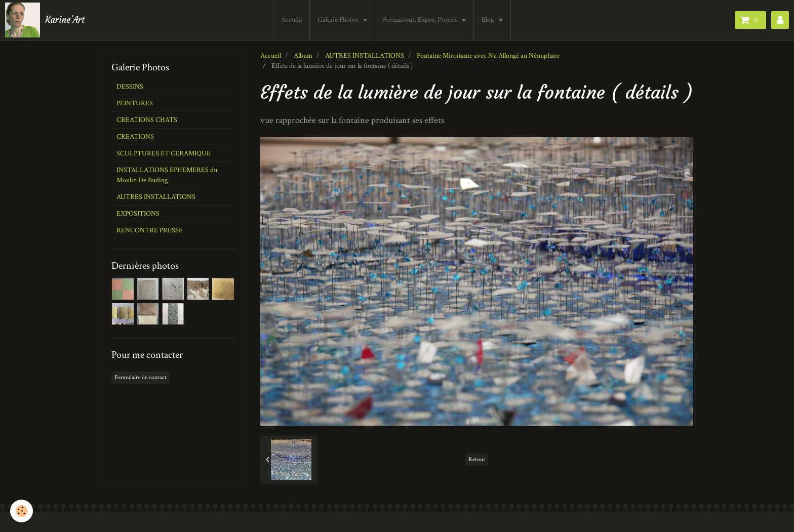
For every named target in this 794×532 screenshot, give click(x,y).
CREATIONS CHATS (147, 120)
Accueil (291, 20)
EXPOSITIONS (138, 214)
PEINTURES (135, 103)
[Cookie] (22, 511)
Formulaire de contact (141, 377)
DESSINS (130, 87)
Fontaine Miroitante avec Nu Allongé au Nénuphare (488, 56)
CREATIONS (135, 137)
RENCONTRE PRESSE (150, 230)
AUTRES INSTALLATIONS (365, 56)
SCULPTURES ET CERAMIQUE (164, 153)
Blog (488, 20)
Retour (477, 459)
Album (303, 56)
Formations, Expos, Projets (421, 20)
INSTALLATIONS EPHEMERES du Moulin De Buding (167, 175)
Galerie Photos (339, 20)
